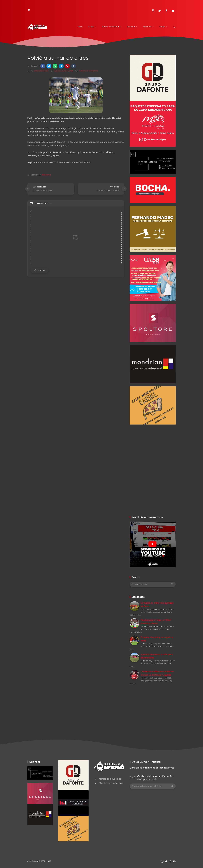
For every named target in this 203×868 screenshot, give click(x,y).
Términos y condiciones (111, 783)
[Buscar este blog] (153, 584)
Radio (164, 27)
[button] (43, 66)
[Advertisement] (153, 443)
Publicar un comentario (88, 71)
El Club (92, 27)
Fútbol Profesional (112, 27)
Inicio (80, 27)
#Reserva (46, 175)
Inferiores (148, 27)
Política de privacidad (110, 779)
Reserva (132, 27)
